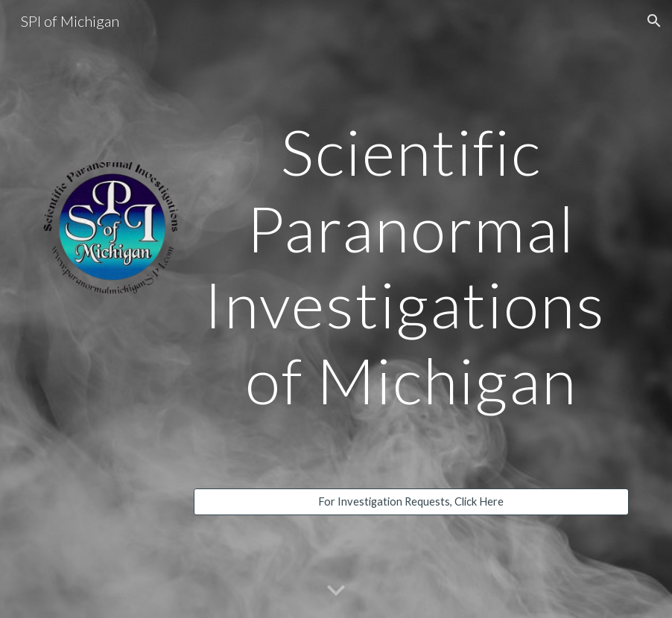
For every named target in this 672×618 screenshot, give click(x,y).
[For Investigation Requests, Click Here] (411, 502)
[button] (654, 21)
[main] (411, 266)
